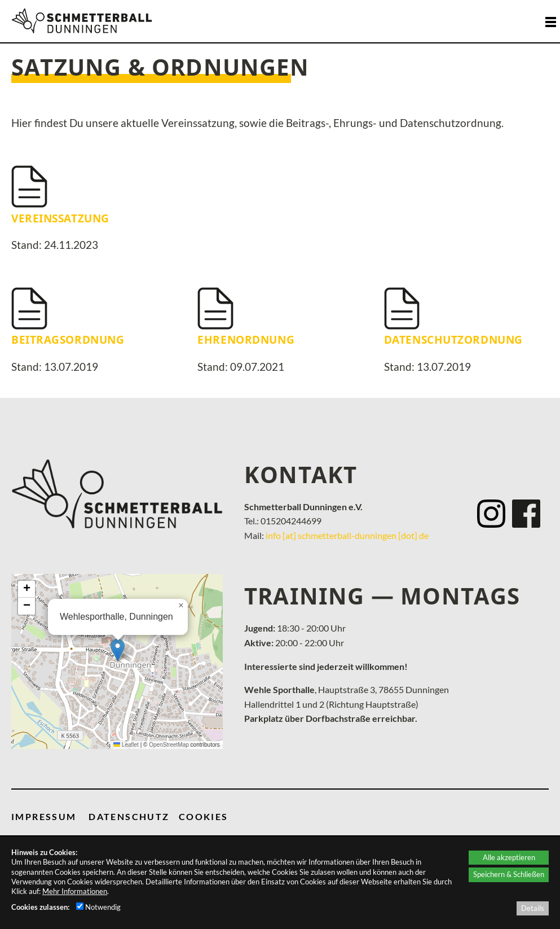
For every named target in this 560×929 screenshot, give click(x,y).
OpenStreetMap (169, 745)
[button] (118, 650)
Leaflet (126, 745)
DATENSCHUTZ (129, 816)
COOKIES (204, 816)
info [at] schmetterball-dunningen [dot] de (347, 535)
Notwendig (98, 907)
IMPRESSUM (44, 816)
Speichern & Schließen (509, 874)
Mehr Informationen (75, 891)
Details (533, 908)
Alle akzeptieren (509, 857)
